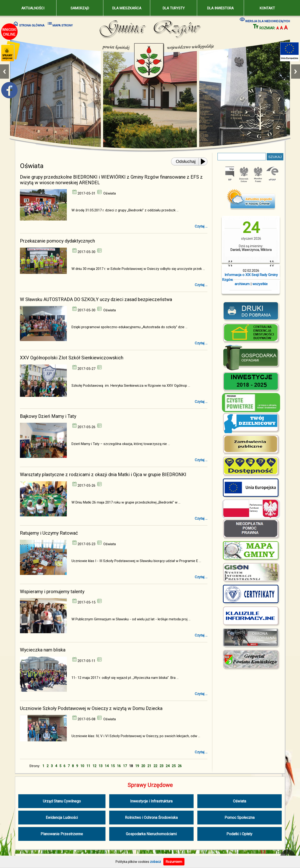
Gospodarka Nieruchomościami (151, 834)
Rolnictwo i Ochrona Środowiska (151, 818)
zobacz (156, 862)
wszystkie (260, 284)
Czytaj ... (201, 226)
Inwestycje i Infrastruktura (151, 801)
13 (101, 766)
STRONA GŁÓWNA (29, 24)
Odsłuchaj (186, 161)
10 (82, 766)
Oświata (240, 801)
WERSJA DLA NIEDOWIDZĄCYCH (265, 20)
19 (137, 766)
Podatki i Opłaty (239, 834)
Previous (4, 72)
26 (180, 766)
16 (119, 766)
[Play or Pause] (204, 162)
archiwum (242, 284)
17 (125, 766)
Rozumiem (174, 862)
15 (113, 766)
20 (143, 766)
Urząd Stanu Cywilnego (62, 801)
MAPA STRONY (60, 24)
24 (168, 766)
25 (174, 766)
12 (94, 766)
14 (107, 766)
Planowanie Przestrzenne (62, 834)
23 (161, 766)
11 (88, 766)
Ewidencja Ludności (62, 818)
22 (155, 766)
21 (149, 766)
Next (296, 72)
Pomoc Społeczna (240, 818)
